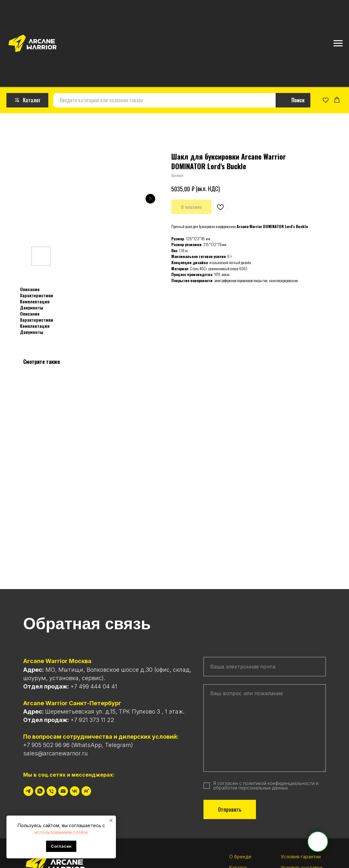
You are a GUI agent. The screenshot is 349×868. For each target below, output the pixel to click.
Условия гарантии (301, 854)
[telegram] (28, 789)
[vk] (75, 789)
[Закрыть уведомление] (111, 820)
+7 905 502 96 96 (46, 743)
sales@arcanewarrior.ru (56, 751)
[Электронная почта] (63, 789)
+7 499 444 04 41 (94, 684)
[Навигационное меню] (338, 43)
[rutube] (86, 789)
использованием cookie (61, 832)
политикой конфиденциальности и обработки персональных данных (266, 783)
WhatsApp (87, 743)
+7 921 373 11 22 (92, 717)
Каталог (238, 865)
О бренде (240, 854)
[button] (326, 99)
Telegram (118, 743)
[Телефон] (52, 789)
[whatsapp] (40, 789)
